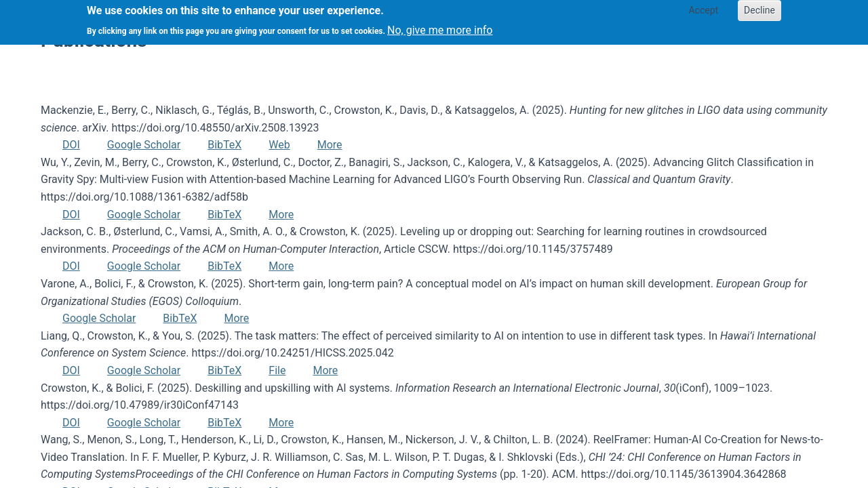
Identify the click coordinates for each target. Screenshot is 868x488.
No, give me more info (440, 26)
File (277, 370)
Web (279, 145)
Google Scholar (144, 145)
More (330, 145)
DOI (71, 145)
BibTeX (224, 145)
